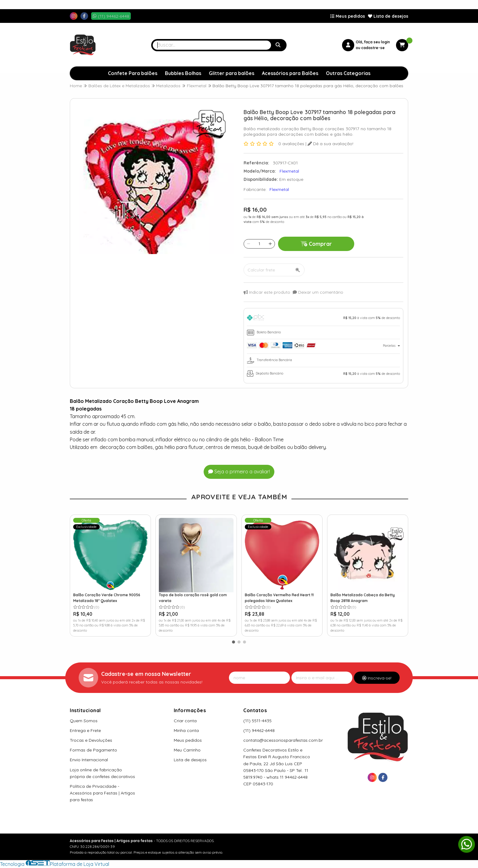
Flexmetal (279, 189)
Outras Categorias (348, 73)
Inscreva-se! (377, 678)
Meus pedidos (348, 16)
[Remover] (249, 244)
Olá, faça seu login (373, 42)
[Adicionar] (270, 244)
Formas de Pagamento (93, 750)
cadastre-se (373, 48)
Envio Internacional (89, 760)
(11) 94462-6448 (259, 730)
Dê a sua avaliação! (330, 144)
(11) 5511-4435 (257, 721)
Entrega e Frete (85, 730)
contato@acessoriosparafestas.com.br (283, 740)
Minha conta (186, 730)
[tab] (323, 319)
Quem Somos (84, 721)
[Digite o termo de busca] (212, 45)
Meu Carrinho (187, 750)
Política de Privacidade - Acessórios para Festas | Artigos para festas (102, 793)
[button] (234, 642)
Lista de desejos (388, 16)
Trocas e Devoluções (91, 740)
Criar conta (185, 721)
